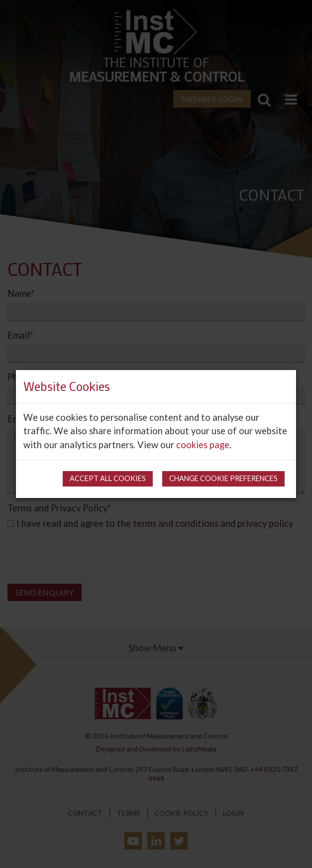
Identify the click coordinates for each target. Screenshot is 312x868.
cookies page (203, 445)
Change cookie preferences (223, 478)
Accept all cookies (108, 478)
